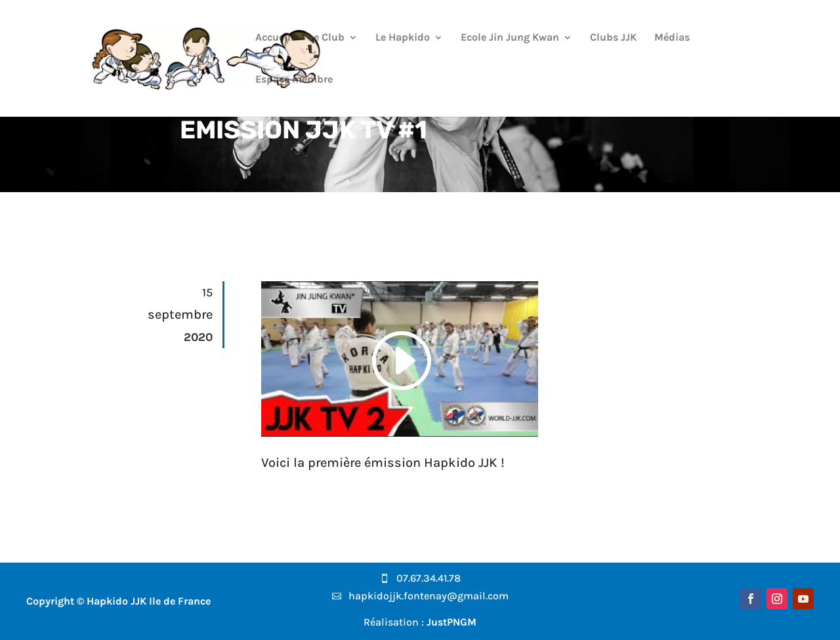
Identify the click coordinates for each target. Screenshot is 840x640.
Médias (672, 38)
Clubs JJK (613, 38)
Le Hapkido (403, 38)
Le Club (326, 38)
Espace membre (294, 80)
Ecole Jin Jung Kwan (510, 38)
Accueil (273, 38)
